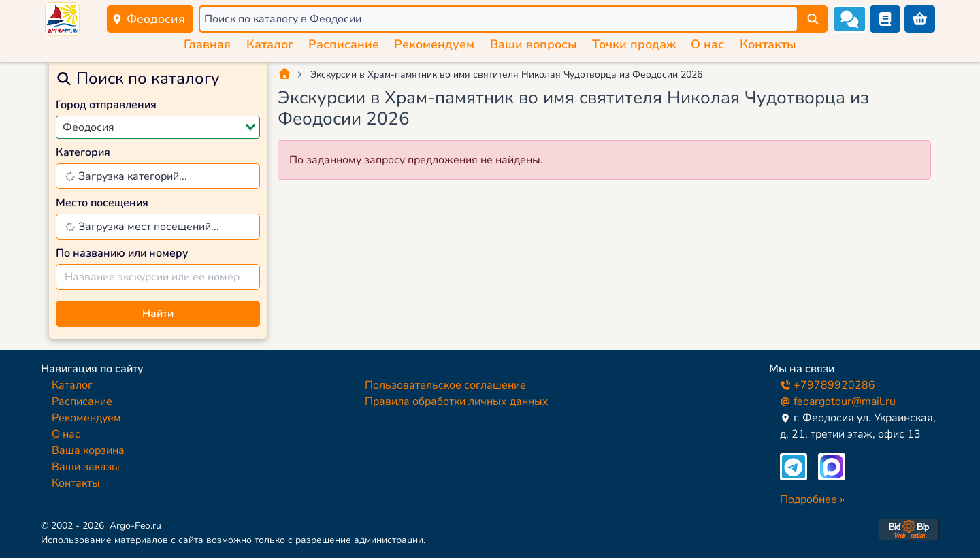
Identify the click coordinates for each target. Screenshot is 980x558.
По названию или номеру (122, 253)
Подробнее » (812, 499)
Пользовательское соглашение (445, 385)
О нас (707, 44)
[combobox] (158, 127)
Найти (158, 314)
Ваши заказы (86, 467)
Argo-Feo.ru (135, 526)
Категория (83, 152)
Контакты (768, 44)
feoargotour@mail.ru (838, 401)
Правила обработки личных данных (457, 401)
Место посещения (102, 203)
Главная (207, 44)
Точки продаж (634, 44)
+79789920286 (828, 385)
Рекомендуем (434, 44)
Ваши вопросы (534, 44)
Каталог (270, 44)
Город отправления (106, 105)
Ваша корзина (88, 450)
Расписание (344, 44)
